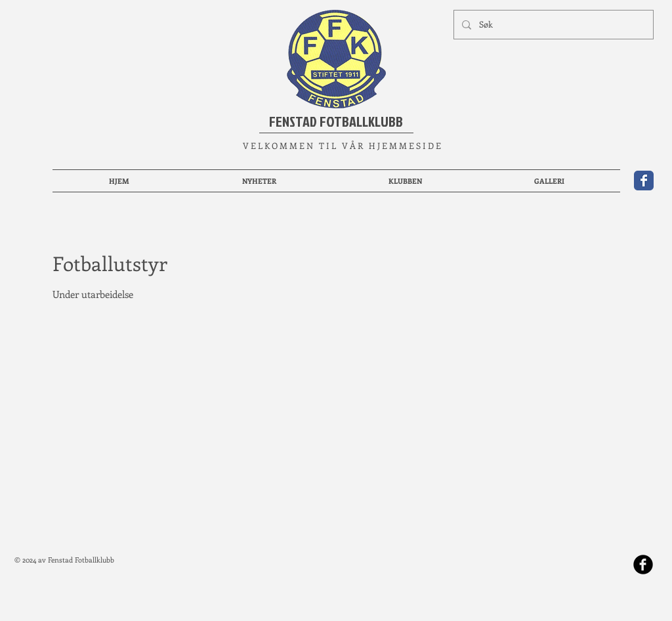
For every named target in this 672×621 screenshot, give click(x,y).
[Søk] (552, 25)
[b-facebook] (643, 565)
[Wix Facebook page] (644, 181)
